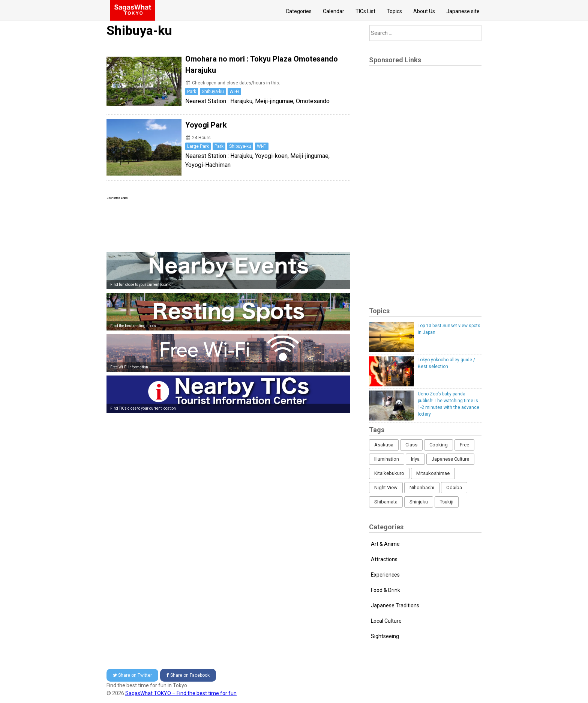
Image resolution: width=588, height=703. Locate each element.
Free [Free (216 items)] (464, 445)
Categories (299, 11)
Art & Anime (385, 544)
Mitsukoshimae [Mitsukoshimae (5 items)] (433, 473)
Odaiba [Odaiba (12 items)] (454, 487)
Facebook (188, 675)
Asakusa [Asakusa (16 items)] (384, 445)
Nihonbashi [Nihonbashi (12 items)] (422, 487)
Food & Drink (385, 590)
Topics (394, 11)
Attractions (384, 559)
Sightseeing (385, 636)
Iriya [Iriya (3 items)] (415, 459)
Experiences (385, 575)
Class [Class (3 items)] (411, 445)
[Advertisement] (228, 224)
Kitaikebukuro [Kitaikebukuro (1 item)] (389, 473)
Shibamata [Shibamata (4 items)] (386, 502)
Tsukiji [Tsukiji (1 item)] (447, 502)
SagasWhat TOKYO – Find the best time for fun (181, 693)
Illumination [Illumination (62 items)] (387, 459)
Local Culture (386, 621)
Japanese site (463, 11)
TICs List (365, 11)
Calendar (334, 11)
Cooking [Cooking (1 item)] (439, 445)
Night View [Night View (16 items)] (386, 487)
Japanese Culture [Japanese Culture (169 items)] (450, 459)
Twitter (132, 675)
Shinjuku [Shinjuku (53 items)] (419, 502)
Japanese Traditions (395, 605)
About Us (424, 11)
